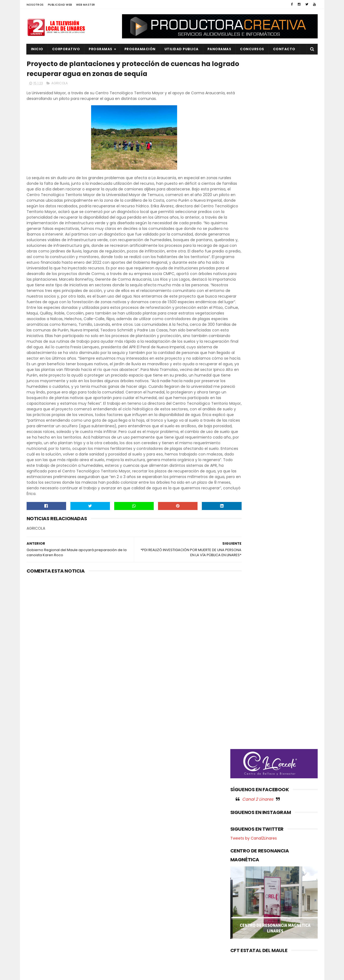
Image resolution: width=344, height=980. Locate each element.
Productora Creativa (171, 973)
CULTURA (38, 868)
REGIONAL (38, 941)
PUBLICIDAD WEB (60, 5)
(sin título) (136, 860)
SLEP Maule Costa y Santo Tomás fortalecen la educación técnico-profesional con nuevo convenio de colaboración (186, 879)
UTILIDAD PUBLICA (182, 49)
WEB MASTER (86, 5)
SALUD (36, 950)
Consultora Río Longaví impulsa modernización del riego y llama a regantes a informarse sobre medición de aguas (185, 908)
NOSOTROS (35, 5)
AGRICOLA (60, 85)
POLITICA (38, 932)
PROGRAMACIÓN (140, 49)
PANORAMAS (219, 49)
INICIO (37, 49)
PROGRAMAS (101, 49)
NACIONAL (39, 905)
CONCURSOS (252, 49)
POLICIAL (37, 923)
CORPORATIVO (66, 49)
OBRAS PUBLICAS (44, 914)
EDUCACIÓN (40, 886)
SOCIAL (36, 959)
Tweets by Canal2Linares (254, 321)
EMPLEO (37, 896)
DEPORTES (39, 877)
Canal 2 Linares (258, 282)
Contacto (284, 49)
